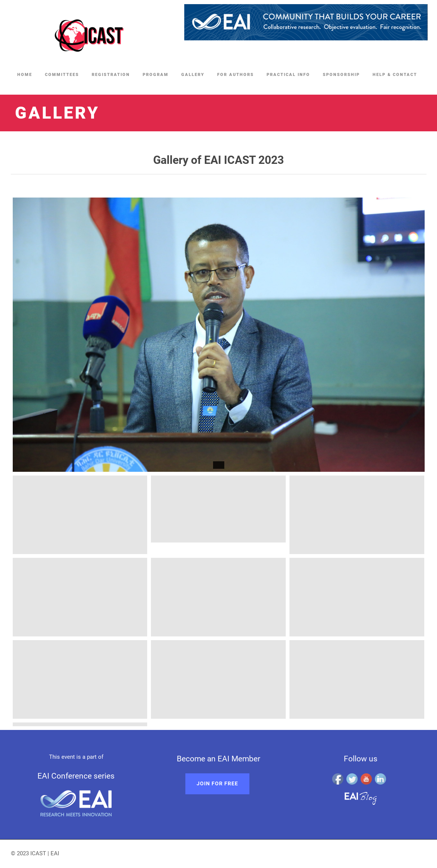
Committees (62, 75)
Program (156, 75)
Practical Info (288, 75)
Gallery (193, 75)
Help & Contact (395, 75)
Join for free (217, 783)
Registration (111, 75)
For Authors (236, 75)
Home (25, 75)
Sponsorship (341, 75)
